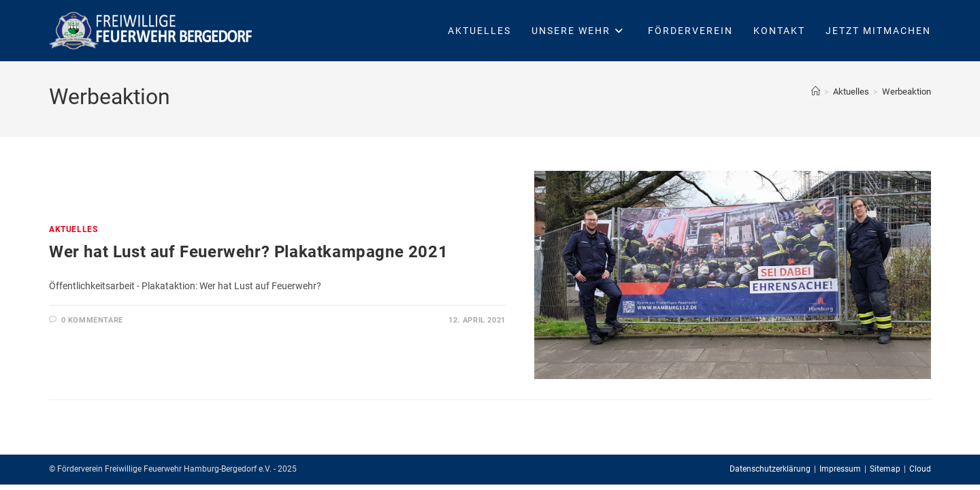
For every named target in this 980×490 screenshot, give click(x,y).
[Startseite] (816, 92)
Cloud (920, 469)
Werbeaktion (906, 92)
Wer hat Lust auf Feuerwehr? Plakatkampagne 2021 (248, 252)
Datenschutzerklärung (770, 469)
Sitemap (885, 469)
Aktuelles (73, 229)
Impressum (840, 469)
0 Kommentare (92, 320)
